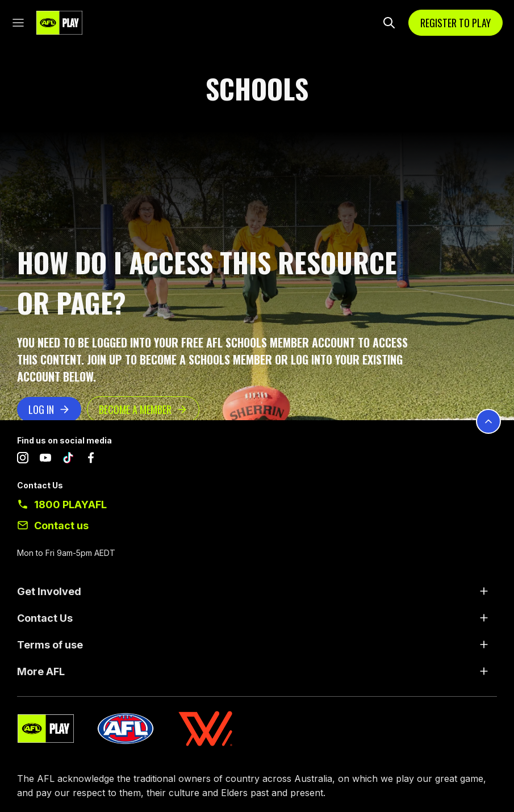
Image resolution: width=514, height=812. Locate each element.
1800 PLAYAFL (70, 505)
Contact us (61, 526)
